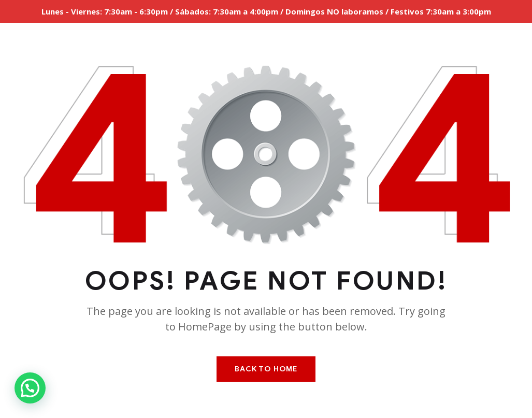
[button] (30, 388)
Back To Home (266, 369)
